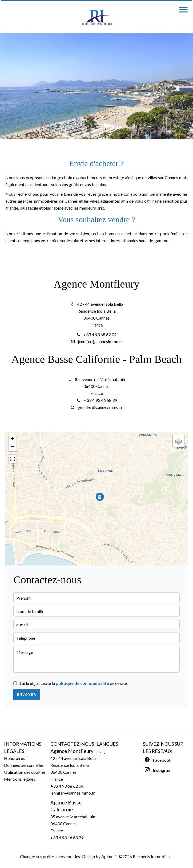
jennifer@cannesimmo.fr (100, 341)
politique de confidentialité (82, 683)
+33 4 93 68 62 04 (100, 334)
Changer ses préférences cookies (50, 856)
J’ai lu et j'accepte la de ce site (73, 683)
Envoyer (27, 695)
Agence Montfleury (96, 284)
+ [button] (13, 439)
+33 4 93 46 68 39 (100, 400)
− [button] (13, 447)
